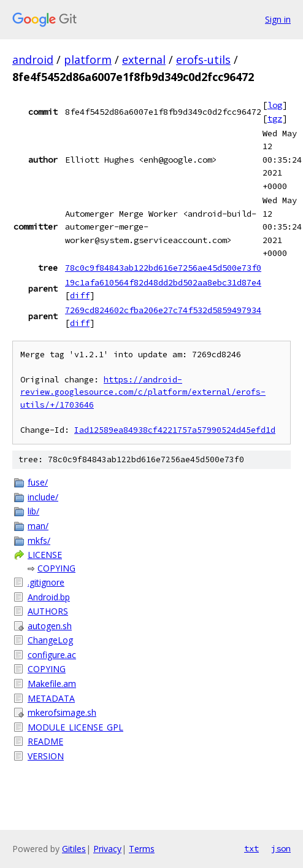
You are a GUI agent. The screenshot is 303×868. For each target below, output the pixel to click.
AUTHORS (48, 611)
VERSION (46, 756)
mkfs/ (39, 541)
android (33, 60)
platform (88, 60)
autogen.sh (50, 626)
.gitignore (46, 582)
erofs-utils (203, 60)
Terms (142, 849)
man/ (38, 526)
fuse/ (38, 482)
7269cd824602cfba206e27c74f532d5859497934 (163, 310)
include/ (43, 497)
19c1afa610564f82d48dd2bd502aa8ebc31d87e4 (163, 282)
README (45, 741)
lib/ (33, 511)
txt (251, 848)
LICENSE (45, 555)
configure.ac (52, 655)
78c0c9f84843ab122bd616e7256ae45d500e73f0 (163, 268)
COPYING (56, 568)
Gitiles (74, 849)
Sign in (278, 19)
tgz (275, 118)
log (275, 105)
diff (80, 295)
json (281, 848)
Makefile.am (52, 684)
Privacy (107, 849)
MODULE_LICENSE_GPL (75, 727)
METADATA (51, 698)
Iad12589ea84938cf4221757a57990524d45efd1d (175, 430)
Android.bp (49, 597)
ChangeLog (50, 640)
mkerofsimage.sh (62, 712)
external (144, 60)
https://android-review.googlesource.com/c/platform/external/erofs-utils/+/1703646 (143, 392)
